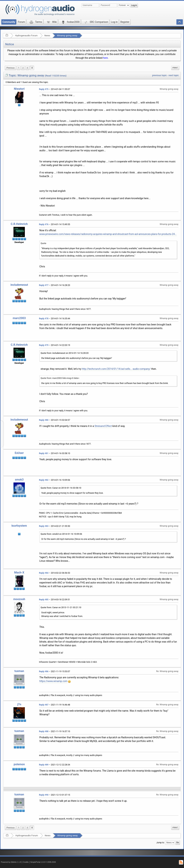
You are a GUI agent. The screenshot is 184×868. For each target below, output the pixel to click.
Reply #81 (44, 453)
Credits (26, 862)
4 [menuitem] (32, 68)
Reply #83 (44, 526)
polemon (19, 764)
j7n (19, 704)
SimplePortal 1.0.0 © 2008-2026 (43, 862)
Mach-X (19, 573)
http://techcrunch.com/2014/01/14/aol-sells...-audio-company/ (116, 369)
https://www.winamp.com (53, 681)
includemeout (19, 285)
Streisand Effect (103, 426)
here (105, 58)
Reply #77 (44, 285)
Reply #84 (44, 573)
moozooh (19, 599)
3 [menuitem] (27, 68)
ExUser (19, 453)
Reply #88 (44, 731)
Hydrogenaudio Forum (26, 36)
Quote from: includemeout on (65, 353)
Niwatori (19, 89)
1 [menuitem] (19, 68)
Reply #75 (44, 89)
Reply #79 (44, 345)
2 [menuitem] (23, 68)
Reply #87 (44, 705)
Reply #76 (44, 224)
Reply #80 (44, 420)
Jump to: (160, 843)
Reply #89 (44, 765)
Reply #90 (44, 795)
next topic (174, 75)
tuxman (19, 671)
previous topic (159, 75)
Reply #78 (44, 319)
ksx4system (19, 526)
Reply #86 (44, 671)
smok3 (19, 480)
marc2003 (19, 318)
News (47, 36)
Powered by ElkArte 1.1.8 (11, 862)
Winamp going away (67, 36)
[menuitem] (10, 68)
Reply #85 (44, 600)
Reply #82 (44, 480)
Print (175, 68)
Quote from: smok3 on (61, 534)
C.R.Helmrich (19, 224)
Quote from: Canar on (61, 488)
